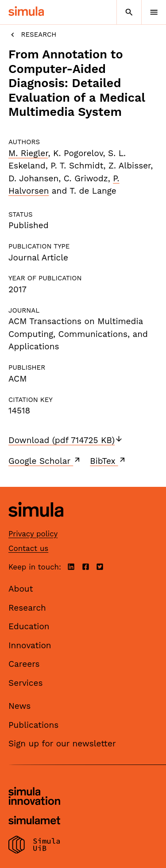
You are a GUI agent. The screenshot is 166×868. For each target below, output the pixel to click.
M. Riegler (28, 153)
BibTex (108, 461)
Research (32, 35)
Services (25, 683)
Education (29, 626)
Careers (24, 664)
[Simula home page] (36, 524)
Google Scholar (45, 461)
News (19, 706)
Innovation (30, 645)
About (21, 589)
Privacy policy (33, 534)
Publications (33, 725)
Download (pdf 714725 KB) (66, 440)
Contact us (28, 548)
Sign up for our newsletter (62, 744)
